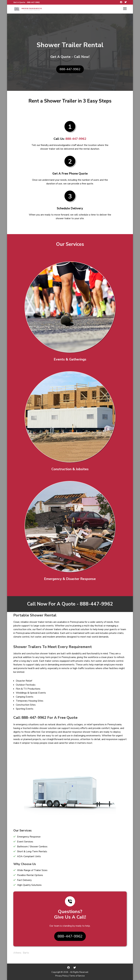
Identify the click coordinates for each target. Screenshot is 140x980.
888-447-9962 (33, 2)
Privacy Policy (62, 976)
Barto (26, 953)
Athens (17, 953)
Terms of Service (77, 976)
